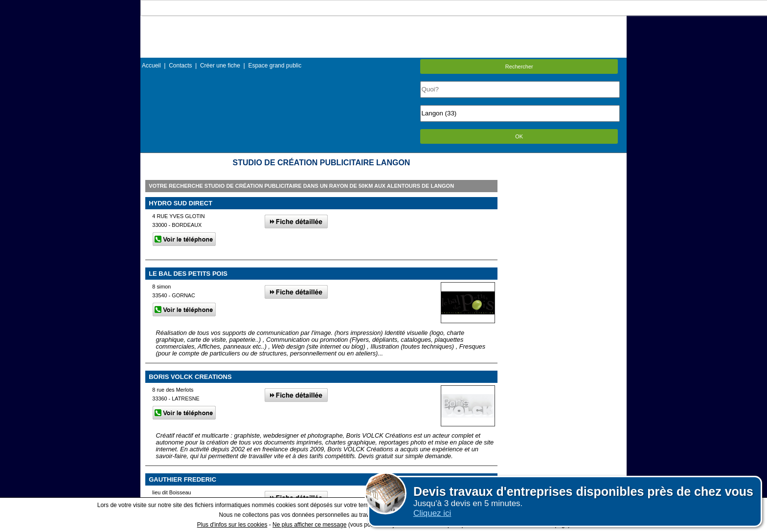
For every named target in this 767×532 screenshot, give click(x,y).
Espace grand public (275, 66)
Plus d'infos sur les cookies (232, 525)
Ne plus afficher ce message (309, 525)
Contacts (180, 66)
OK (519, 136)
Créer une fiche (220, 66)
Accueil (151, 66)
